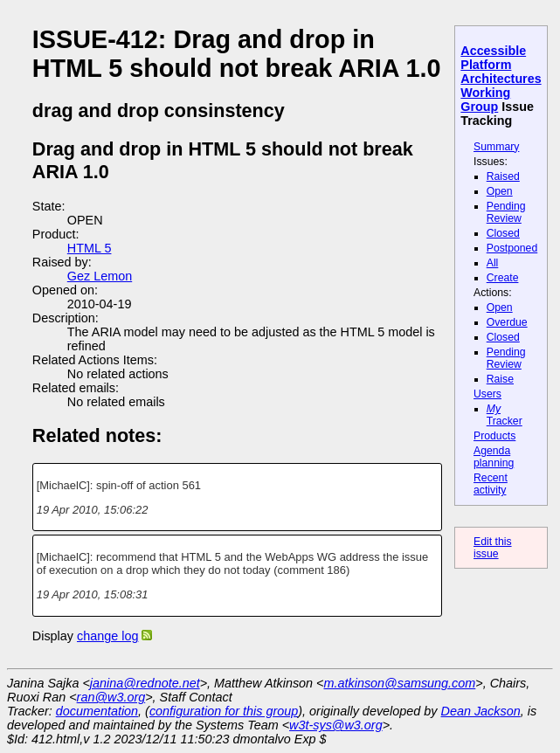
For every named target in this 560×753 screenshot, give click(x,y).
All (493, 263)
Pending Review (506, 212)
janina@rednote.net (145, 683)
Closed (503, 233)
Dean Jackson (481, 711)
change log (107, 636)
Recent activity (491, 484)
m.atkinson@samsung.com (400, 683)
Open (500, 191)
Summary (496, 147)
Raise (500, 379)
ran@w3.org (111, 697)
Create (503, 278)
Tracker (505, 415)
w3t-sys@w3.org (336, 725)
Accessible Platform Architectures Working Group (501, 79)
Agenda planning (494, 457)
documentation (97, 711)
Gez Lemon (100, 276)
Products (494, 436)
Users (487, 394)
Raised (503, 176)
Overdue (507, 322)
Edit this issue (493, 548)
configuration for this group (224, 711)
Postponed (512, 248)
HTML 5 (90, 248)
